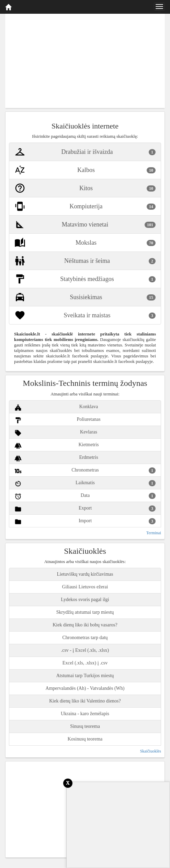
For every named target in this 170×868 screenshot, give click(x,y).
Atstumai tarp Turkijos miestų (85, 676)
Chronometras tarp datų (85, 638)
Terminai (154, 533)
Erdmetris (56, 458)
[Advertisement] (85, 60)
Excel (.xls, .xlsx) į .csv (85, 663)
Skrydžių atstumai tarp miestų (85, 612)
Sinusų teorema (85, 726)
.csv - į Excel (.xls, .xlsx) (85, 650)
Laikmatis (85, 484)
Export (85, 509)
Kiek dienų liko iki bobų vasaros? (85, 625)
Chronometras (85, 471)
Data (85, 496)
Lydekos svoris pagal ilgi (85, 600)
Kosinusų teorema (85, 739)
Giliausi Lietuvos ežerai (85, 587)
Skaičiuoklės (151, 751)
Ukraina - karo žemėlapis (85, 714)
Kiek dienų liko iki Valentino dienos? (85, 701)
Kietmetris (57, 446)
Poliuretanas (58, 420)
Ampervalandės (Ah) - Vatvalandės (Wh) (85, 688)
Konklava (56, 408)
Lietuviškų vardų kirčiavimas (85, 574)
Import (85, 522)
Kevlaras (56, 433)
